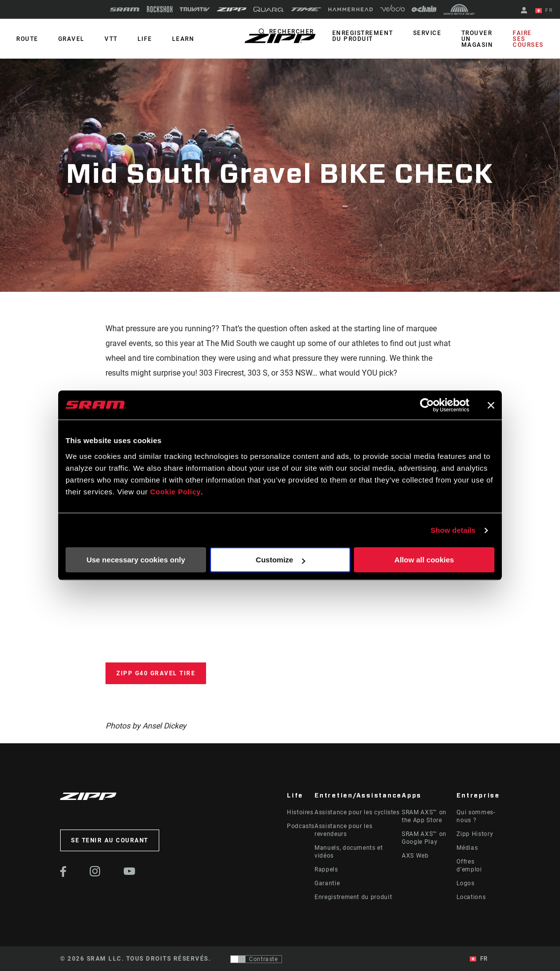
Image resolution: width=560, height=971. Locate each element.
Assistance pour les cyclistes (357, 812)
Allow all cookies (424, 560)
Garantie (327, 883)
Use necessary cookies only (136, 560)
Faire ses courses (530, 39)
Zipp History (475, 834)
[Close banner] (491, 405)
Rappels (326, 869)
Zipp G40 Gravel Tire (156, 673)
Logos (465, 883)
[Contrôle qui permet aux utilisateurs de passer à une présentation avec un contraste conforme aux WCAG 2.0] (256, 959)
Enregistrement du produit (374, 36)
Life (134, 39)
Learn (170, 39)
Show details (453, 530)
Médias (467, 848)
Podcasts (301, 826)
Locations (471, 897)
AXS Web (415, 856)
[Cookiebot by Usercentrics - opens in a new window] (426, 405)
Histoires (300, 812)
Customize (280, 560)
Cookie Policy (176, 492)
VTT (104, 39)
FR (545, 11)
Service (435, 34)
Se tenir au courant (110, 840)
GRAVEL (67, 39)
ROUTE (26, 39)
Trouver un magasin (482, 39)
